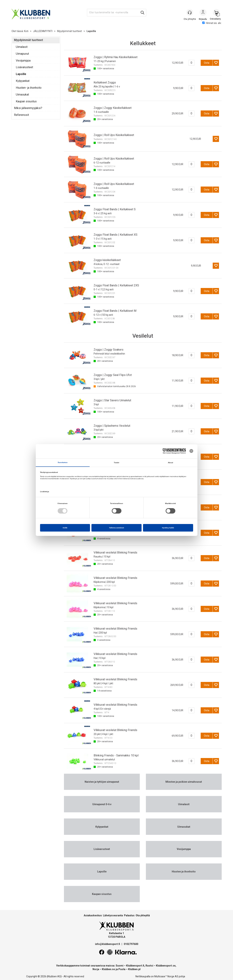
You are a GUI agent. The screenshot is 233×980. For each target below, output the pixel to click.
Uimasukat (22, 95)
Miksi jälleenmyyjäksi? (28, 108)
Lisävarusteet (24, 67)
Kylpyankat (23, 81)
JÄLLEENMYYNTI (43, 31)
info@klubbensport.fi (108, 944)
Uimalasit (22, 47)
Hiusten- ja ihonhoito (29, 88)
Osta (207, 63)
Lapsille (91, 31)
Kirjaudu (203, 13)
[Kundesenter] (190, 12)
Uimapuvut (22, 54)
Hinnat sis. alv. (212, 23)
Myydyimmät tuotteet (70, 31)
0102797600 (131, 944)
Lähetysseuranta (113, 915)
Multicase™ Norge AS (166, 976)
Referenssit (21, 115)
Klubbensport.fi (135, 966)
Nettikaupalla (143, 976)
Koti (26, 31)
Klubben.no (109, 969)
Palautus (129, 915)
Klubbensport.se (166, 966)
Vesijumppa (23, 61)
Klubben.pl (134, 969)
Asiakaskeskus (93, 915)
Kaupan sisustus (26, 101)
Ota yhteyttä (143, 915)
